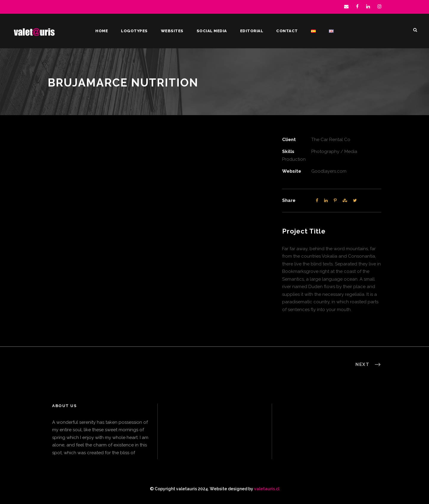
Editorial (252, 31)
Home (102, 31)
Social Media (212, 31)
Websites (172, 31)
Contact (287, 31)
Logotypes (134, 31)
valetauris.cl (267, 489)
